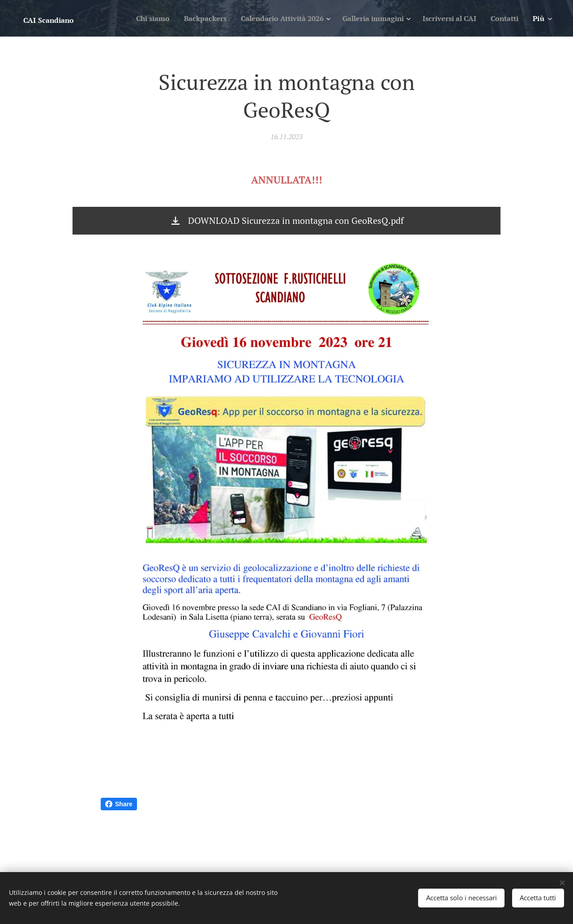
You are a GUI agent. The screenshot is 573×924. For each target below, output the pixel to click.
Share (119, 804)
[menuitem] (126, 18)
